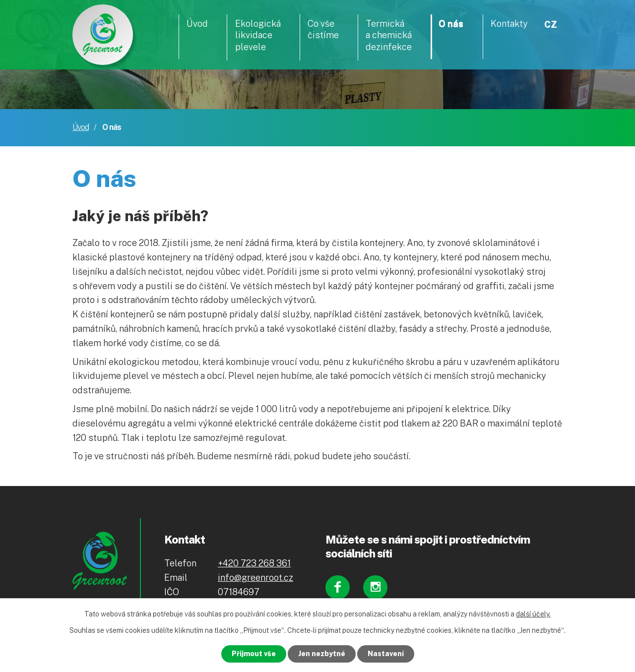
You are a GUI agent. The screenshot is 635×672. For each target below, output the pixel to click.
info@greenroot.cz (255, 578)
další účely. (533, 614)
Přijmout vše (254, 654)
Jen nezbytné (322, 654)
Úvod (81, 127)
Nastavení (386, 654)
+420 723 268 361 (254, 563)
